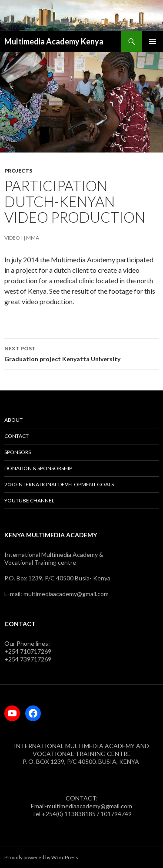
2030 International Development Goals (59, 484)
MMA (33, 238)
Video (12, 238)
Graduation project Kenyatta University (81, 353)
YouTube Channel (29, 500)
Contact (17, 436)
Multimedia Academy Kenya (54, 41)
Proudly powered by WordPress (41, 857)
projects (18, 171)
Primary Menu (153, 41)
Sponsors (18, 452)
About (13, 420)
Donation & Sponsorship (38, 468)
